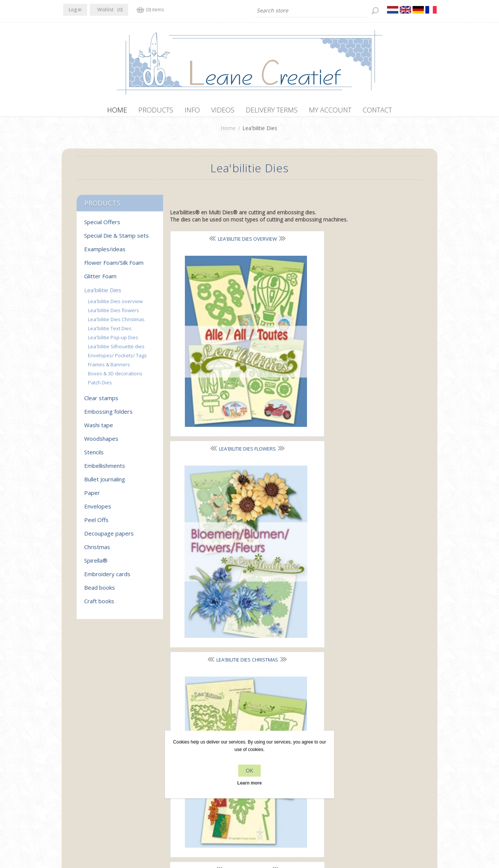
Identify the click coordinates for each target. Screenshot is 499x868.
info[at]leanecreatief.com (94, 785)
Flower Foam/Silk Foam (114, 266)
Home (228, 132)
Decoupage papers (109, 537)
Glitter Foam (100, 280)
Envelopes (98, 510)
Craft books (99, 605)
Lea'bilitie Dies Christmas (116, 323)
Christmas (97, 551)
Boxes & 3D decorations (115, 377)
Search (354, 769)
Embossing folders (108, 415)
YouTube (115, 754)
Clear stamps (101, 402)
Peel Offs (96, 524)
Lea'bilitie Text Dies (210, 355)
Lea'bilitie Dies (103, 294)
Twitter (85, 754)
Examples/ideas (105, 253)
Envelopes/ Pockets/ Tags (117, 359)
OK (249, 771)
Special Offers (102, 226)
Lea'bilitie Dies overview (115, 305)
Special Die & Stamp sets (116, 239)
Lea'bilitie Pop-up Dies (113, 341)
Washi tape (99, 429)
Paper (92, 496)
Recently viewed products (376, 755)
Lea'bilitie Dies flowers (113, 314)
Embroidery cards (107, 578)
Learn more (249, 783)
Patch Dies (210, 580)
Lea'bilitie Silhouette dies (116, 350)
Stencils (94, 456)
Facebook (70, 754)
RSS (100, 754)
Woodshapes (101, 442)
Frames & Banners (293, 467)
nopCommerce (203, 828)
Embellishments (105, 469)
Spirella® (96, 564)
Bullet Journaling (105, 483)
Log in (75, 10)
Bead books (100, 591)
